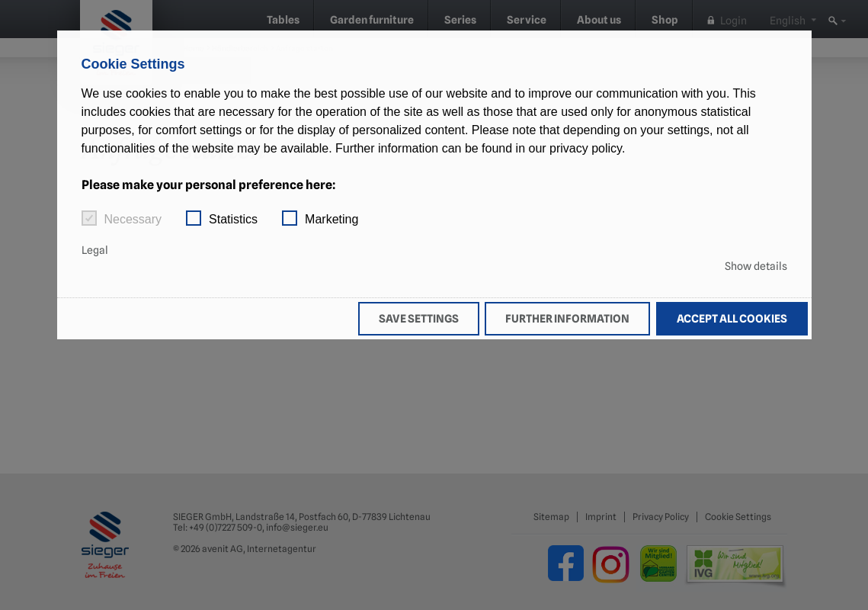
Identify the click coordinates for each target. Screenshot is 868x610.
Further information (567, 318)
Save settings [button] (419, 318)
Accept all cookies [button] (732, 318)
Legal (95, 250)
